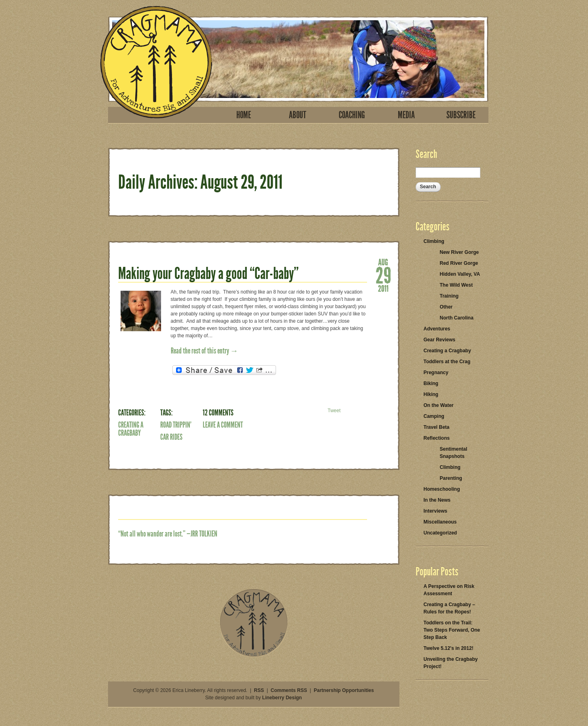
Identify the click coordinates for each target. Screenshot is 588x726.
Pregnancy (436, 373)
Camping (434, 416)
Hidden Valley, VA (460, 274)
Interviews (436, 511)
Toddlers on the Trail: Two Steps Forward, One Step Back (452, 630)
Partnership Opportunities (344, 690)
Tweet (334, 411)
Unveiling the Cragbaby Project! (451, 663)
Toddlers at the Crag (447, 362)
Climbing (434, 241)
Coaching (352, 115)
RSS (259, 690)
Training (449, 296)
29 (383, 275)
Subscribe (461, 115)
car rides (171, 437)
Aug (383, 262)
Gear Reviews (440, 340)
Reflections (437, 438)
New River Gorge (460, 252)
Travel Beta (437, 427)
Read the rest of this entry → (205, 351)
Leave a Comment (223, 425)
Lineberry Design (282, 698)
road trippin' (176, 425)
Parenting (451, 478)
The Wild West (456, 285)
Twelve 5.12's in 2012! (449, 648)
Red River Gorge (459, 263)
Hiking (431, 394)
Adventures (437, 329)
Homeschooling (442, 489)
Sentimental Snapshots (454, 453)
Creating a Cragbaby (131, 429)
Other (446, 307)
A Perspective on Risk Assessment (449, 590)
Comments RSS (289, 690)
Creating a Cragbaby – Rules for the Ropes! (449, 608)
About (298, 115)
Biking (431, 383)
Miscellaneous (440, 522)
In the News (437, 500)
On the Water (439, 405)
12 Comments (218, 413)
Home (244, 115)
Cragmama (156, 62)
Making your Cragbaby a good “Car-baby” (208, 274)
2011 (383, 288)
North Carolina (457, 318)
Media (406, 115)
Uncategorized (440, 533)
